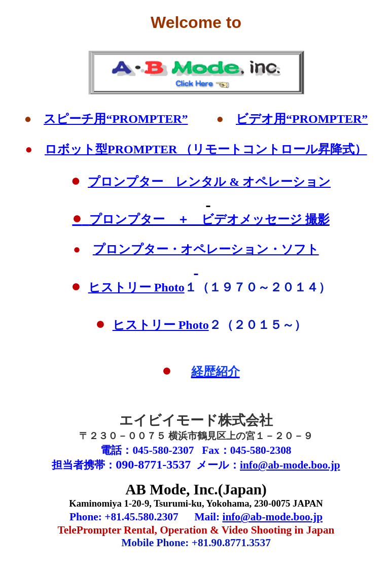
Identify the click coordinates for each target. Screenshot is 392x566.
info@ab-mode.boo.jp (290, 465)
